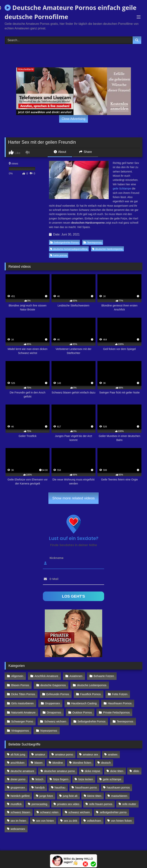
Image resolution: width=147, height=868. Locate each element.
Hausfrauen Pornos (118, 701)
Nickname (57, 558)
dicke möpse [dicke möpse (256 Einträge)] (93, 765)
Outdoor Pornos (81, 709)
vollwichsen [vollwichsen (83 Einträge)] (94, 815)
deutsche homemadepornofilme (69, 249)
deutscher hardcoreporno (107, 249)
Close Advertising (73, 119)
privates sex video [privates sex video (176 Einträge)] (68, 798)
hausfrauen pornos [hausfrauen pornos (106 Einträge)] (118, 782)
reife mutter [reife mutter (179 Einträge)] (129, 798)
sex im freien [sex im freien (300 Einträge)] (18, 815)
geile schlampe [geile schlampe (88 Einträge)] (112, 774)
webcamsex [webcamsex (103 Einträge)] (18, 823)
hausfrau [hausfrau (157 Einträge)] (60, 782)
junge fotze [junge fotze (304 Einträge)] (46, 790)
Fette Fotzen (118, 692)
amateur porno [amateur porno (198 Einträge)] (64, 749)
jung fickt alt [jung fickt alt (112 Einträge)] (70, 790)
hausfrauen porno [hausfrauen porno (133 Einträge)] (86, 782)
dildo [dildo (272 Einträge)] (136, 765)
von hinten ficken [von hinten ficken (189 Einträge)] (121, 815)
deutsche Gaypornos (53, 684)
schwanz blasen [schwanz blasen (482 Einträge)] (20, 807)
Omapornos (53, 709)
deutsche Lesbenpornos (91, 684)
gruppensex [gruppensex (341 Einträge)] (18, 782)
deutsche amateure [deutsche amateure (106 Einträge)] (22, 765)
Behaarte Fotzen (102, 676)
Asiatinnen (75, 676)
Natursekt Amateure (23, 709)
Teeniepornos (93, 242)
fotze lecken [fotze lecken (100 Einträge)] (86, 774)
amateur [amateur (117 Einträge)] (40, 749)
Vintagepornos (20, 725)
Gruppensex (52, 701)
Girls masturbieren (22, 701)
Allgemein (17, 676)
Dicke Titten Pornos (23, 692)
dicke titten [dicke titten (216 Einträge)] (117, 765)
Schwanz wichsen (55, 717)
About (60, 152)
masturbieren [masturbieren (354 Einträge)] (119, 790)
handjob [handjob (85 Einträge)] (40, 782)
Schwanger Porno (22, 717)
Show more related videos (73, 498)
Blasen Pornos (20, 684)
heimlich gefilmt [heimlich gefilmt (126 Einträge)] (20, 790)
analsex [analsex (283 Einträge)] (113, 749)
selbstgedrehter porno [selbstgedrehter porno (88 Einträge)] (113, 807)
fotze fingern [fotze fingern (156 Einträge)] (61, 774)
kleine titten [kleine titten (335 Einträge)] (94, 790)
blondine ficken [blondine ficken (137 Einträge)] (82, 757)
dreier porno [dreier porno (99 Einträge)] (18, 774)
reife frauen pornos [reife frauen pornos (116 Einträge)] (101, 798)
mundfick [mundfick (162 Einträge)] (16, 798)
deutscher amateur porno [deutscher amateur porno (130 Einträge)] (59, 765)
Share (86, 152)
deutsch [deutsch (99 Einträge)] (106, 757)
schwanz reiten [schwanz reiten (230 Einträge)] (49, 807)
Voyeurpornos (48, 725)
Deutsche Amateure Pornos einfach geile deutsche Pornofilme (71, 12)
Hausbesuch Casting (83, 701)
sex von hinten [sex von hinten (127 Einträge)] (45, 815)
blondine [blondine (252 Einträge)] (58, 757)
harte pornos (59, 255)
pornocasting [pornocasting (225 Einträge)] (39, 798)
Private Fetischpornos (115, 709)
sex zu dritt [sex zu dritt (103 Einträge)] (70, 815)
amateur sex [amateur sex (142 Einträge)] (90, 749)
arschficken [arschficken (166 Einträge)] (18, 757)
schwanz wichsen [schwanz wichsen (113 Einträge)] (79, 807)
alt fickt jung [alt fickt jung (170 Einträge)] (18, 749)
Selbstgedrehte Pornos (64, 242)
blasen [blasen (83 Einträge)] (38, 757)
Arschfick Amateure (46, 676)
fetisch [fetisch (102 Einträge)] (39, 774)
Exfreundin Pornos (57, 692)
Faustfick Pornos (89, 692)
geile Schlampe (122, 189)
